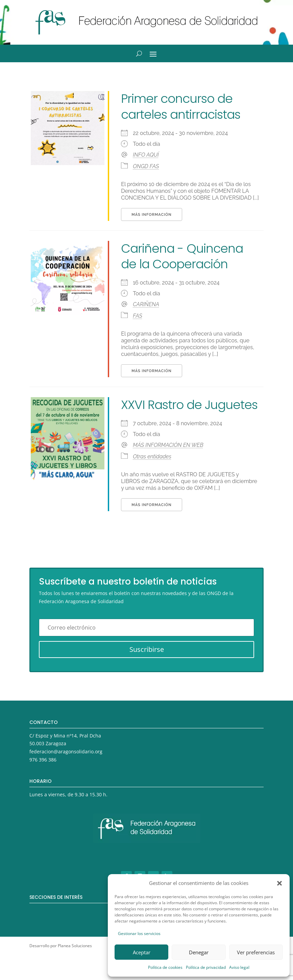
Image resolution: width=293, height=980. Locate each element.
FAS (138, 316)
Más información (151, 215)
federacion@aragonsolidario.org (66, 751)
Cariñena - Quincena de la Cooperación (182, 256)
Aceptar (142, 952)
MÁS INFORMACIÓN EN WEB (168, 445)
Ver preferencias (256, 952)
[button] (279, 883)
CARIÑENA (146, 304)
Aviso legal (239, 967)
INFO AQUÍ (146, 155)
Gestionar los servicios (139, 933)
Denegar (199, 952)
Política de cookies (165, 967)
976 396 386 (43, 760)
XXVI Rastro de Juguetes (189, 405)
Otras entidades (152, 457)
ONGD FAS (146, 166)
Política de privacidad (206, 967)
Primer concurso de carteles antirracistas (181, 107)
